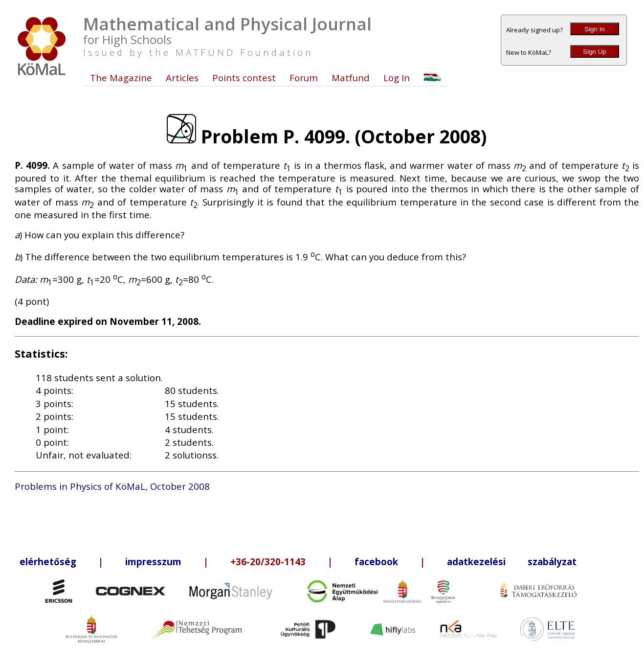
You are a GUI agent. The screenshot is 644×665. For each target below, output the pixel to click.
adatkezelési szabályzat (512, 562)
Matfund (351, 78)
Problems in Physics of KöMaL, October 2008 (112, 486)
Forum (304, 78)
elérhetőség (48, 562)
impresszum (153, 562)
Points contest (244, 78)
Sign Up (594, 52)
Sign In (595, 29)
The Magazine (121, 78)
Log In (397, 78)
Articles (182, 78)
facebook (376, 562)
